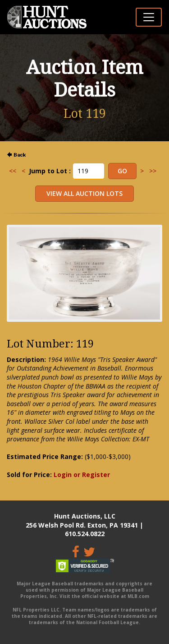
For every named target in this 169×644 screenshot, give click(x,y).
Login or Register (82, 475)
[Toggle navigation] (149, 17)
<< (13, 171)
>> (153, 171)
